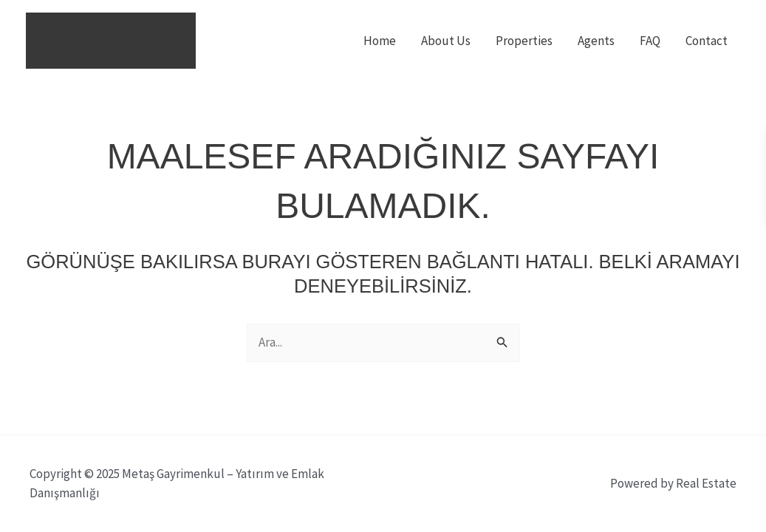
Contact (707, 41)
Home (380, 41)
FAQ (650, 41)
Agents (596, 41)
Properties (524, 41)
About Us (446, 41)
